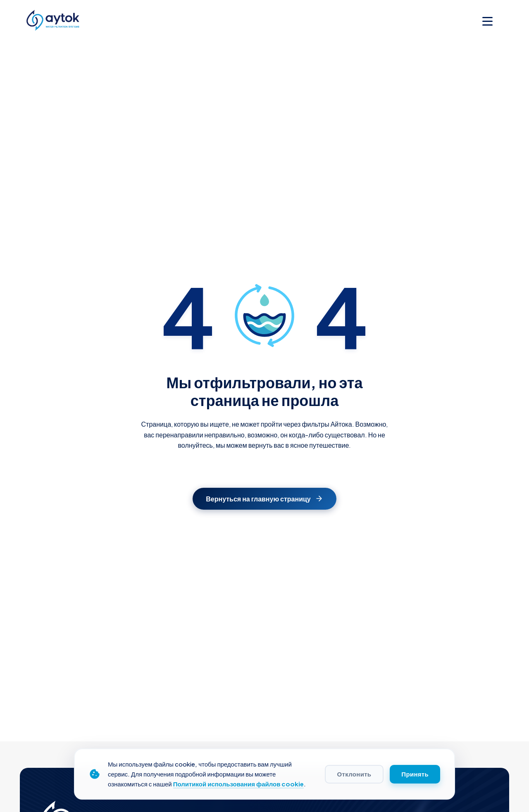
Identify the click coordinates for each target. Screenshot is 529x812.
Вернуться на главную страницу (264, 499)
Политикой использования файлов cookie (239, 784)
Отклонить (354, 774)
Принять (415, 774)
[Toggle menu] (487, 21)
